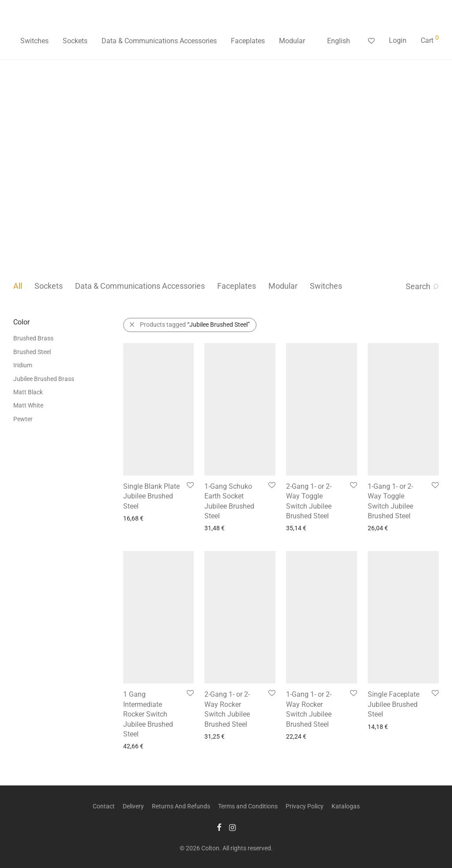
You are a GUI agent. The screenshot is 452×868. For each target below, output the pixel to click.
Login (398, 40)
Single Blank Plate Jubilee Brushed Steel (151, 496)
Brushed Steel (32, 352)
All (18, 286)
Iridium (23, 365)
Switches (34, 41)
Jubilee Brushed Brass (44, 379)
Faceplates (248, 41)
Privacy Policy (305, 806)
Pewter (23, 419)
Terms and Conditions (248, 806)
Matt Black (28, 392)
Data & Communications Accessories (159, 41)
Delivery (133, 806)
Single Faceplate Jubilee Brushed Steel (394, 704)
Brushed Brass (33, 338)
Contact (104, 806)
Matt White (28, 405)
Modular (292, 41)
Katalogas (346, 806)
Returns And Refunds (181, 806)
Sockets (75, 41)
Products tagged (195, 325)
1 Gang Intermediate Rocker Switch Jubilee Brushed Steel (148, 714)
